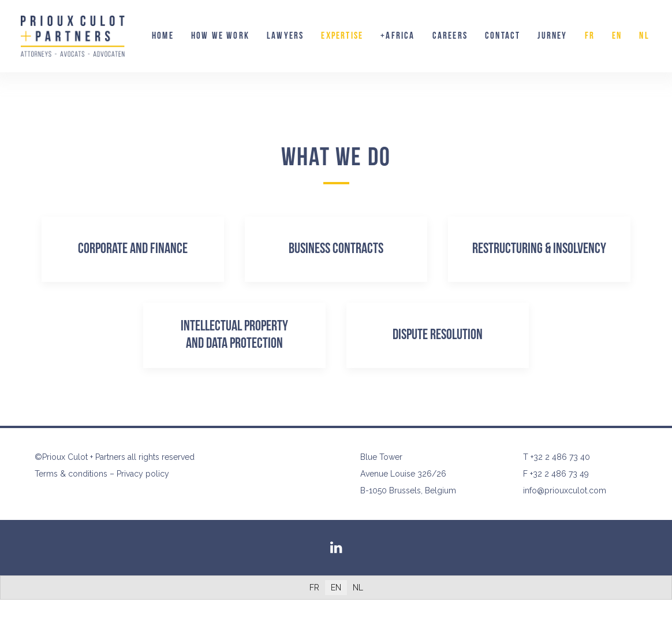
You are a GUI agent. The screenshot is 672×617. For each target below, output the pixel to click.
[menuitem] (163, 36)
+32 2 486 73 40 (560, 457)
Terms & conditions (71, 474)
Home (163, 36)
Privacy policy (143, 474)
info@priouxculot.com (565, 490)
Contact (503, 36)
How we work (220, 36)
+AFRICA (397, 36)
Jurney (552, 36)
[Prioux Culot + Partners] (73, 36)
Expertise (342, 36)
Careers (450, 36)
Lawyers (285, 36)
